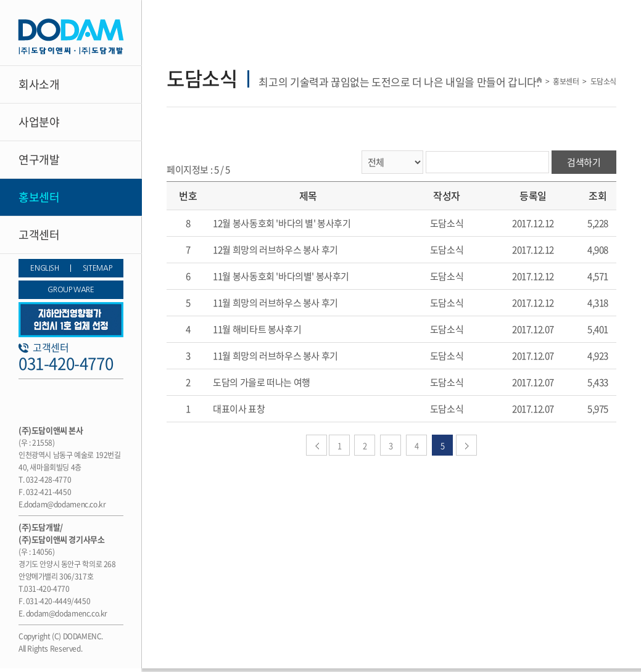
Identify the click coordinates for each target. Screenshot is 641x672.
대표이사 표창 (239, 409)
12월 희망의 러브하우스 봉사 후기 (275, 250)
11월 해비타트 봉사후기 (257, 329)
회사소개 (39, 84)
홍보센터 (39, 197)
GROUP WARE (71, 290)
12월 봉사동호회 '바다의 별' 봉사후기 (282, 223)
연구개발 (39, 159)
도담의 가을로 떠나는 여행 (262, 382)
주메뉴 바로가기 (0, 0)
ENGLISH (44, 268)
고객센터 (39, 235)
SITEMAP (97, 268)
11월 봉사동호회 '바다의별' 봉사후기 (281, 276)
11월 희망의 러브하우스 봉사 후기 (275, 303)
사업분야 (39, 122)
